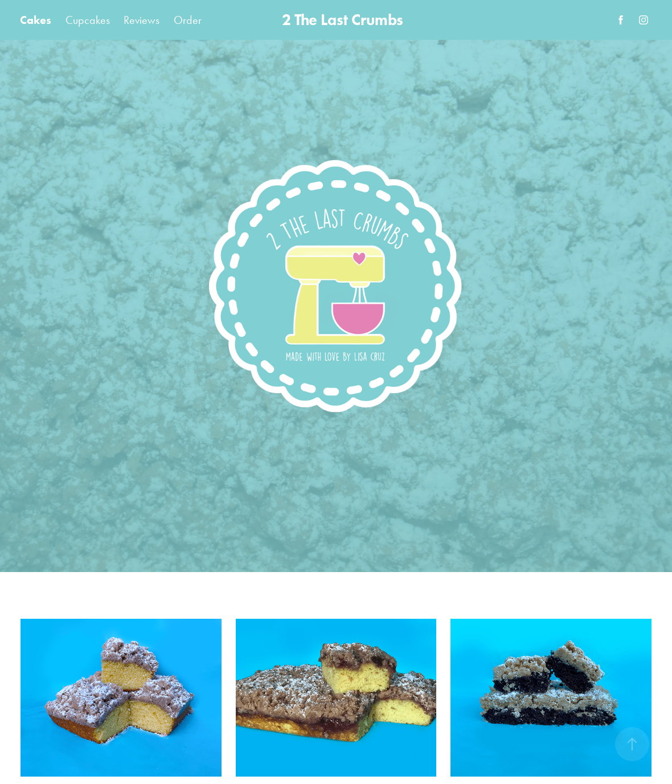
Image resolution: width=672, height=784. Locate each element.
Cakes (36, 20)
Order (188, 20)
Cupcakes (88, 20)
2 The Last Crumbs (343, 20)
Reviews (142, 20)
